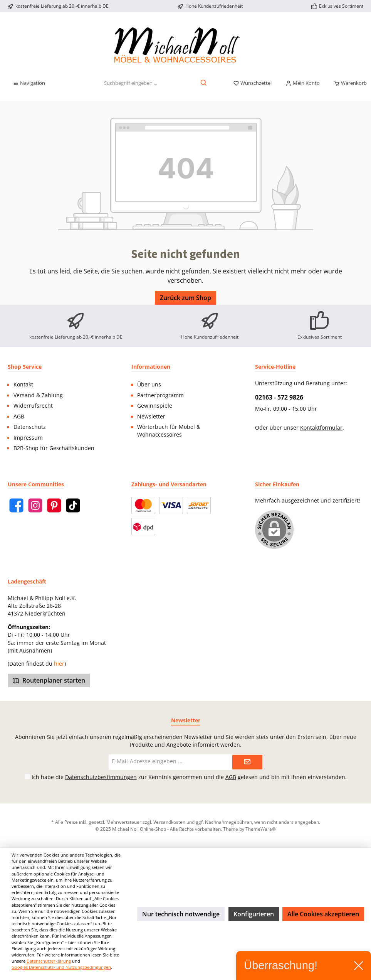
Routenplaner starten (49, 680)
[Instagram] (35, 505)
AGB (19, 417)
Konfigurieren (254, 914)
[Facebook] (16, 505)
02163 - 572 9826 (279, 397)
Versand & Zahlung (38, 395)
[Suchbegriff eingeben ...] (131, 83)
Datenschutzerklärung (49, 961)
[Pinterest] (54, 505)
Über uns (149, 385)
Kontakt (23, 385)
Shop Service (25, 367)
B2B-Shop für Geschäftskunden (54, 448)
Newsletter (151, 417)
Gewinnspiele (155, 406)
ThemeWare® (261, 829)
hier (59, 664)
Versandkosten (169, 822)
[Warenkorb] (348, 83)
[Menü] (29, 83)
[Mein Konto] (303, 83)
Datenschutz (30, 427)
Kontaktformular (321, 428)
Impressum (28, 438)
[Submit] (247, 762)
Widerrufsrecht (33, 406)
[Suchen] (204, 83)
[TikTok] (73, 505)
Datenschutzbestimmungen (101, 777)
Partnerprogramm (160, 395)
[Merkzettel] (252, 83)
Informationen (151, 367)
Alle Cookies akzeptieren (323, 914)
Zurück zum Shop (185, 298)
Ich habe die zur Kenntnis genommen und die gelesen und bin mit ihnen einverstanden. (189, 777)
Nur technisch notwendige (181, 914)
